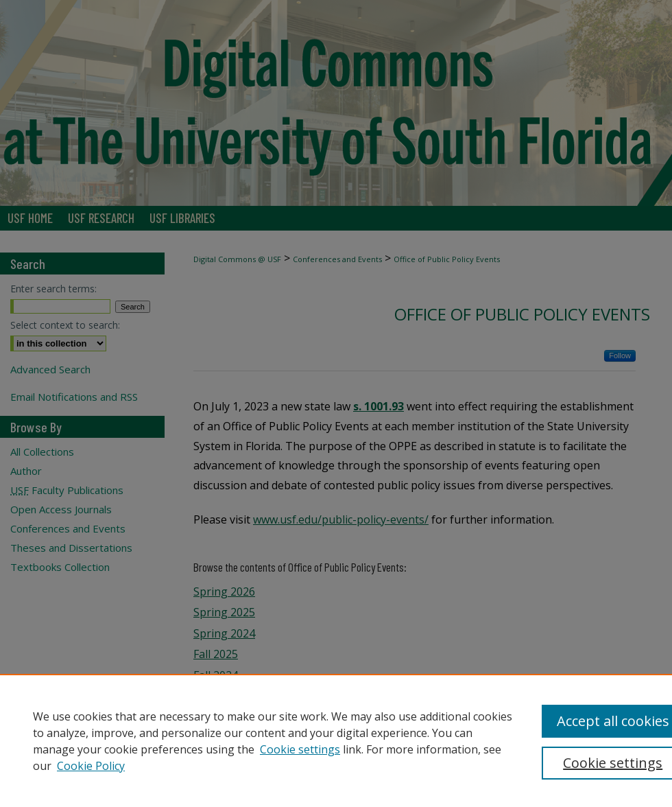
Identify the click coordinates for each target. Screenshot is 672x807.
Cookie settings (300, 749)
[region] (336, 740)
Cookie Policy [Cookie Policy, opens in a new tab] (91, 766)
